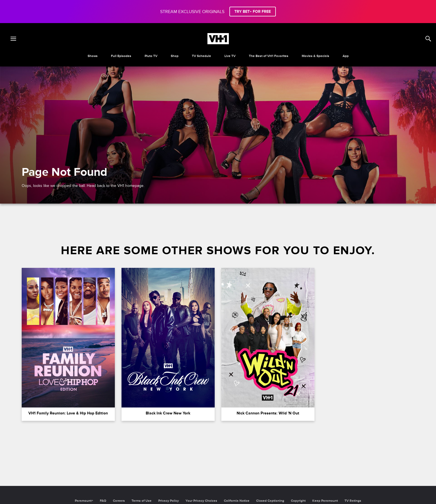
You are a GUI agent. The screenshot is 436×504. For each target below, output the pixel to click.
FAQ (103, 501)
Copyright (298, 501)
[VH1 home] (218, 43)
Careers (119, 501)
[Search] (428, 39)
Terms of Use (142, 501)
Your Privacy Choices (201, 501)
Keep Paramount (325, 501)
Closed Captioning (270, 501)
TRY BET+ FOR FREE (253, 12)
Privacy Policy (169, 501)
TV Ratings (353, 501)
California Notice (237, 501)
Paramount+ (84, 501)
